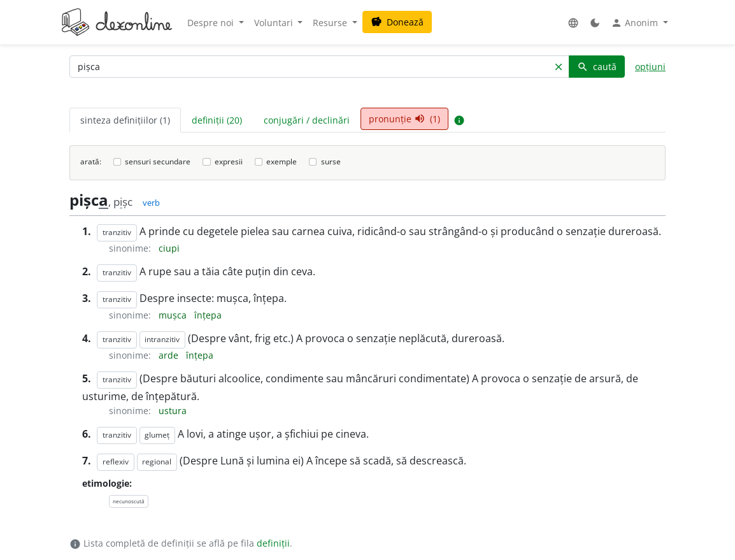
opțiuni (650, 67)
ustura (173, 411)
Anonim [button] (636, 23)
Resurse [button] (331, 23)
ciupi (169, 248)
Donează (397, 22)
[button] (573, 23)
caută (597, 67)
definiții (273, 543)
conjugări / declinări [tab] (307, 120)
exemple (282, 162)
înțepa (208, 315)
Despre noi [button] (212, 23)
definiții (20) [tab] (217, 120)
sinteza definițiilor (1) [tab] (125, 120)
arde (170, 355)
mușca (174, 315)
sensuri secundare (158, 162)
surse (331, 162)
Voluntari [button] (275, 23)
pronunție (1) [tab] (404, 119)
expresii (229, 162)
